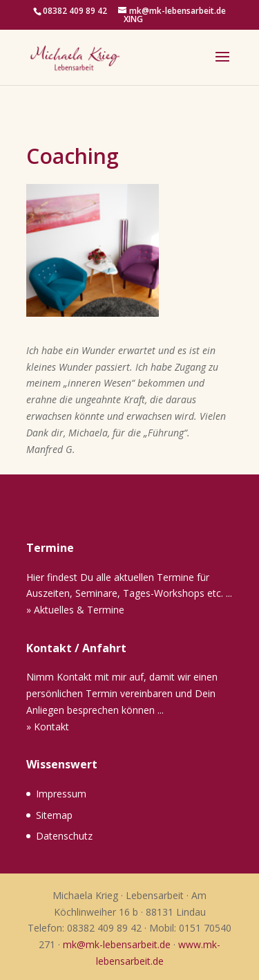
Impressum (61, 794)
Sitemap (54, 815)
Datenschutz (64, 836)
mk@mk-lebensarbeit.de (117, 944)
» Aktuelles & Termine (75, 610)
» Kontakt (48, 727)
